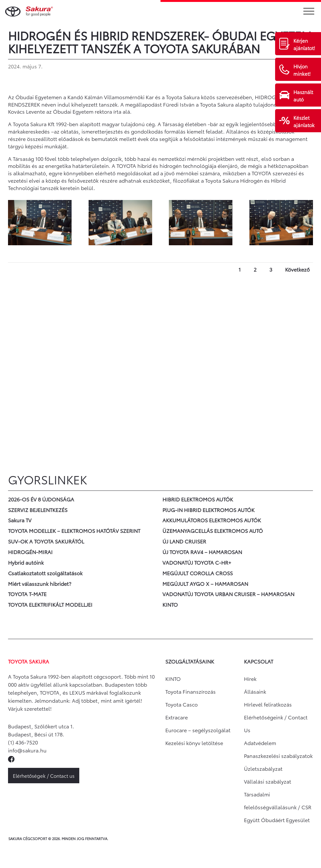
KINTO (170, 604)
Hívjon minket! (302, 70)
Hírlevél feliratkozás (268, 704)
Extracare (177, 717)
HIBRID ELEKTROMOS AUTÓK (198, 499)
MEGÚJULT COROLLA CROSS (198, 573)
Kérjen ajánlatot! (304, 44)
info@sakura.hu (27, 750)
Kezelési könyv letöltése (194, 743)
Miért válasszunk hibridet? (40, 583)
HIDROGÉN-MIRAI (30, 552)
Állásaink (255, 691)
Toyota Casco (182, 704)
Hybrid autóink (26, 562)
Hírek (250, 678)
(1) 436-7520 (23, 742)
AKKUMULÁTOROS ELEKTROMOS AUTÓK (212, 520)
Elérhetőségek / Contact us (44, 776)
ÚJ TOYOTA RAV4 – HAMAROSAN (202, 552)
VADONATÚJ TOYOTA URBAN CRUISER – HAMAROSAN (228, 594)
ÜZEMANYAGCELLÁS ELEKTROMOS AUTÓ (213, 530)
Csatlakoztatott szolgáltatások (45, 573)
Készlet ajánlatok (304, 121)
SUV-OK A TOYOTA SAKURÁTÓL (46, 541)
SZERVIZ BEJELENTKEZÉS (38, 510)
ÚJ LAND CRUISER (184, 541)
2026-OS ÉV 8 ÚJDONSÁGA (41, 499)
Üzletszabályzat (263, 768)
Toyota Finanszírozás (191, 691)
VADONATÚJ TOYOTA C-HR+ (197, 562)
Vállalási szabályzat (268, 781)
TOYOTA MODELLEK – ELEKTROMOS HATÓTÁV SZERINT (74, 530)
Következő (297, 269)
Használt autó (303, 95)
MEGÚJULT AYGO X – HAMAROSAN (205, 583)
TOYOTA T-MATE (27, 594)
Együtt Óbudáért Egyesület (277, 820)
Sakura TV (20, 520)
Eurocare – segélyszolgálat (198, 730)
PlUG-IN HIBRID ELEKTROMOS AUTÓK (208, 510)
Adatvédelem (260, 743)
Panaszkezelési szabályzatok (278, 755)
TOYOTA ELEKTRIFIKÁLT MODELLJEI (50, 604)
